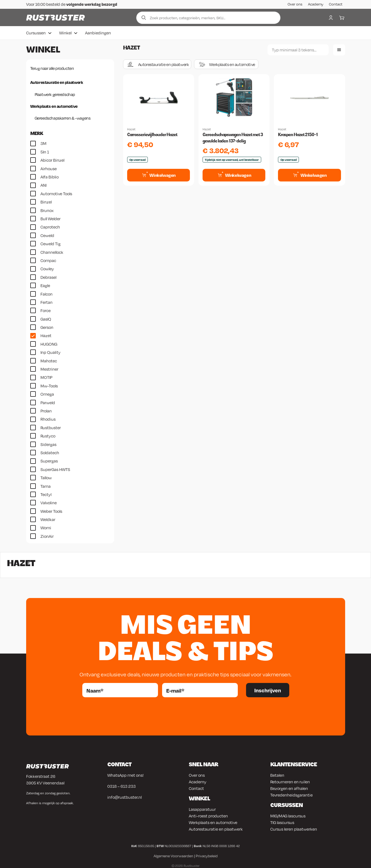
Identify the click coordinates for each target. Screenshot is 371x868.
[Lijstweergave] (339, 49)
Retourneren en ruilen (290, 781)
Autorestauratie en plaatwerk (57, 82)
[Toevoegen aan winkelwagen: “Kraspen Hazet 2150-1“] (309, 174)
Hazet (131, 129)
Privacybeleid (207, 855)
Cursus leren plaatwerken (294, 828)
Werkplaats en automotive (54, 106)
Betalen (277, 775)
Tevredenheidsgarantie (291, 794)
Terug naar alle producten (52, 68)
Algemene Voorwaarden (173, 855)
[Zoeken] (298, 49)
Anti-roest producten (208, 815)
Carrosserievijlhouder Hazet (152, 134)
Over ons (295, 4)
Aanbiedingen (98, 32)
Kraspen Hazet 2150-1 (298, 134)
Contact (336, 4)
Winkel (65, 32)
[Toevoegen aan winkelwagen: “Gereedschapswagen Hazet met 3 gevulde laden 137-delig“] (234, 174)
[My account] (331, 17)
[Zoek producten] (208, 17)
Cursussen (36, 32)
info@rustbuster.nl (125, 797)
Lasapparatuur (202, 809)
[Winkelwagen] (342, 17)
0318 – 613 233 (122, 786)
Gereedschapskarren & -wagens (63, 117)
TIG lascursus (282, 822)
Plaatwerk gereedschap (55, 93)
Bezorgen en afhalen (289, 788)
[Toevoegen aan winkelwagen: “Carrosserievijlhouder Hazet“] (159, 174)
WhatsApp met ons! (126, 775)
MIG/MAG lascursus (288, 815)
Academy (316, 4)
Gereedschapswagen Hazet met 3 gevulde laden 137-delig (233, 137)
